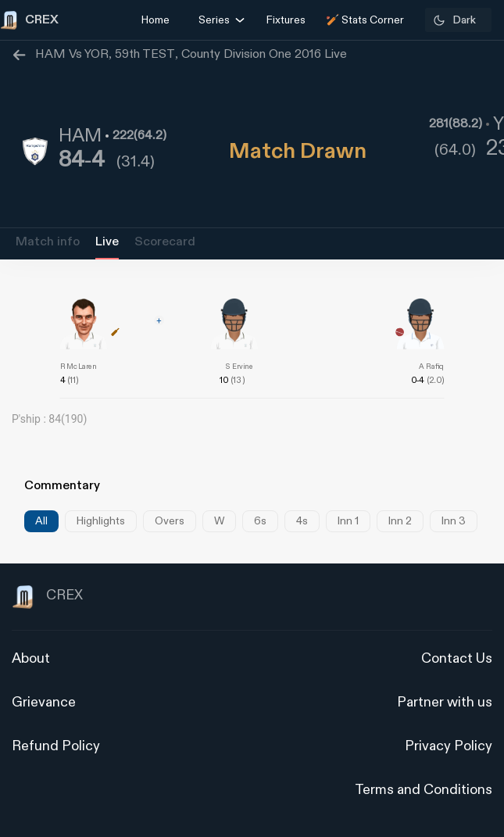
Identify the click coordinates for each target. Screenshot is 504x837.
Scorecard (165, 242)
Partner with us (445, 702)
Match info (48, 242)
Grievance (44, 702)
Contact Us (457, 658)
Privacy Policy (449, 746)
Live (107, 242)
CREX (47, 597)
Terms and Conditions (424, 790)
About (31, 658)
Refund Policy (56, 746)
